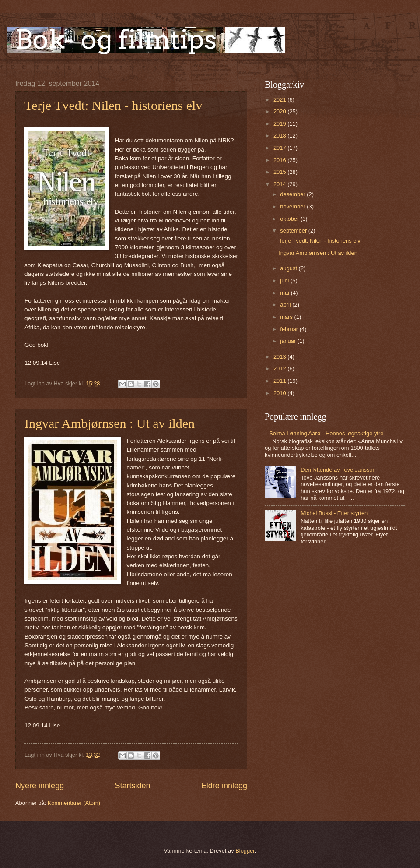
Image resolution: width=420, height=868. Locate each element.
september (294, 231)
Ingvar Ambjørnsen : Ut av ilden (110, 423)
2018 (280, 136)
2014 (280, 184)
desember (293, 194)
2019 (280, 124)
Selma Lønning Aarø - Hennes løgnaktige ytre (326, 433)
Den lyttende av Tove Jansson (338, 470)
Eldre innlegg (224, 786)
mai (285, 293)
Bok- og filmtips (116, 39)
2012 (280, 369)
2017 (280, 148)
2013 (280, 357)
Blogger (245, 851)
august (289, 268)
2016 (280, 160)
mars (287, 317)
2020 (280, 111)
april (286, 305)
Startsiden (132, 786)
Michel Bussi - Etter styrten (334, 513)
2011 (280, 381)
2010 (280, 393)
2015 (280, 172)
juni (285, 281)
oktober (290, 219)
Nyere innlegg (40, 786)
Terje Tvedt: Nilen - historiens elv (113, 105)
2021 (280, 100)
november (293, 206)
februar (290, 329)
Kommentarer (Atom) (74, 803)
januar (289, 341)
